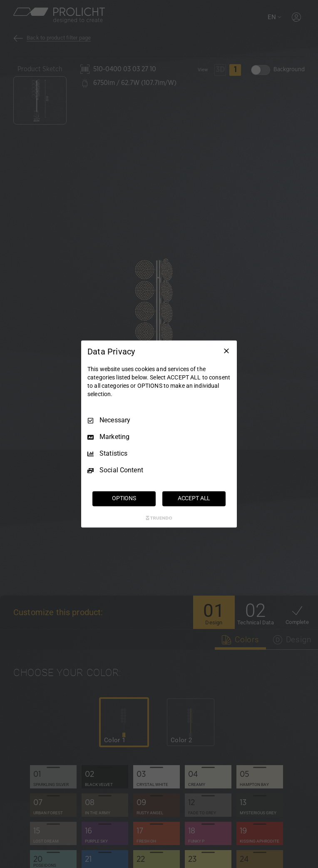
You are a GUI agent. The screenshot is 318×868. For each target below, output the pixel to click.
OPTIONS (124, 499)
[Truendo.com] (159, 518)
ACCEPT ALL (194, 499)
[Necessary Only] (226, 351)
